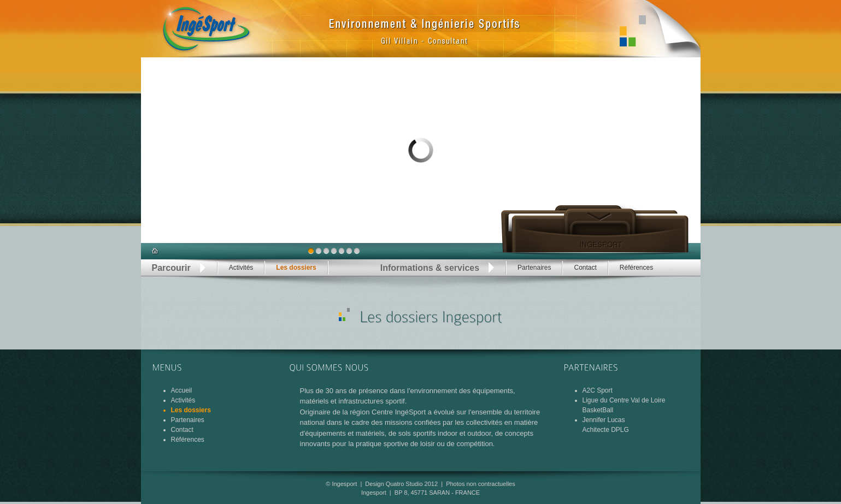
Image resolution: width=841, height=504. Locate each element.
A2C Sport (598, 390)
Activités (241, 268)
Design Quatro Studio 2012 (401, 484)
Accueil (182, 390)
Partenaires (534, 268)
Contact (585, 268)
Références (636, 268)
